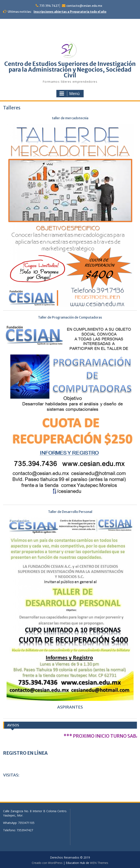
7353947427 (25, 830)
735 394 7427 (49, 6)
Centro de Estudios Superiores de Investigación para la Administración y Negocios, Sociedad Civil (70, 70)
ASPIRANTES (70, 707)
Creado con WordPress (47, 863)
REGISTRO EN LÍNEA (25, 753)
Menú (69, 94)
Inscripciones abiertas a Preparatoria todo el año (70, 12)
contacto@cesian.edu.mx (84, 6)
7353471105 (26, 823)
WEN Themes (99, 863)
